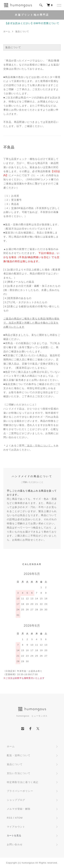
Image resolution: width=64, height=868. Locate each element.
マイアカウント (16, 827)
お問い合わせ (15, 844)
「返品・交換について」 (39, 446)
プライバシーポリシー (20, 791)
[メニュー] (59, 5)
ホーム (7, 31)
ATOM (19, 818)
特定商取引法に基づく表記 (23, 782)
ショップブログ (16, 800)
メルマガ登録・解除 (19, 809)
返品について (15, 764)
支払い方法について (19, 773)
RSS (10, 818)
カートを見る (14, 835)
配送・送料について (19, 755)
